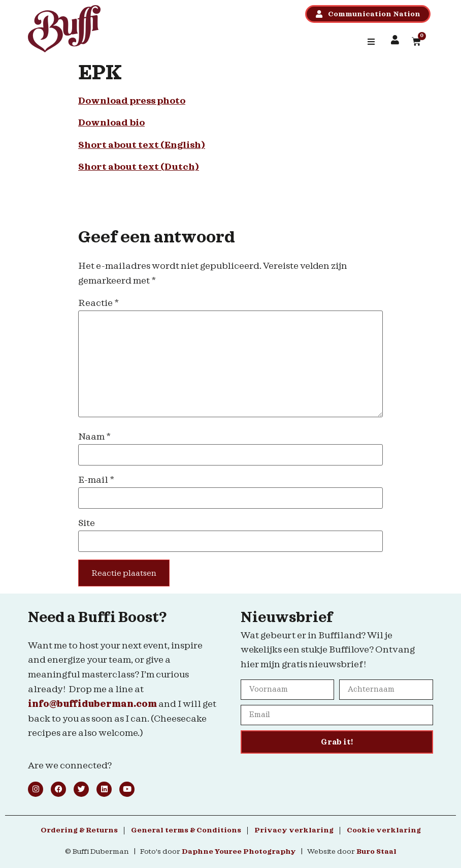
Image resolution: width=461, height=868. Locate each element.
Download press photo (132, 101)
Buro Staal (376, 852)
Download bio (111, 123)
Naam (94, 437)
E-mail (96, 480)
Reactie (98, 303)
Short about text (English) (142, 145)
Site (87, 523)
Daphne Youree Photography (239, 852)
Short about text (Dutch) (139, 167)
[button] (371, 42)
